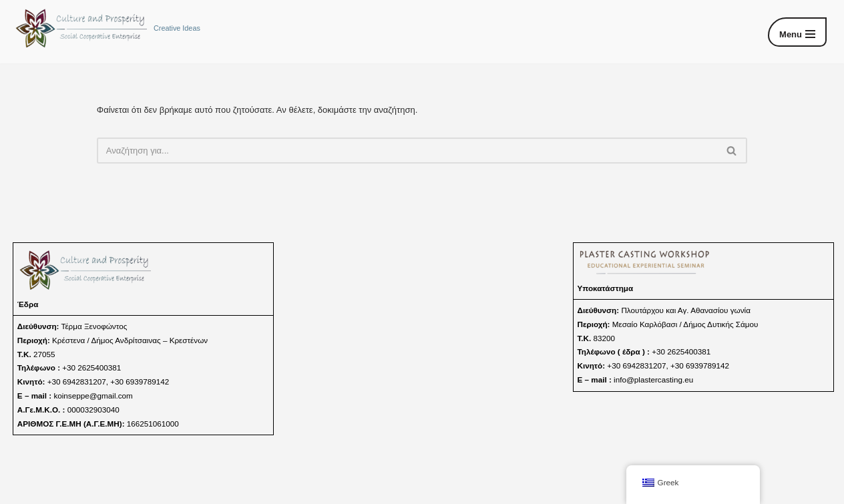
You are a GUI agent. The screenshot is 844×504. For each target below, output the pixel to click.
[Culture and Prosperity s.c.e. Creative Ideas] (107, 28)
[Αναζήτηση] (407, 151)
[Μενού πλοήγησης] (797, 32)
